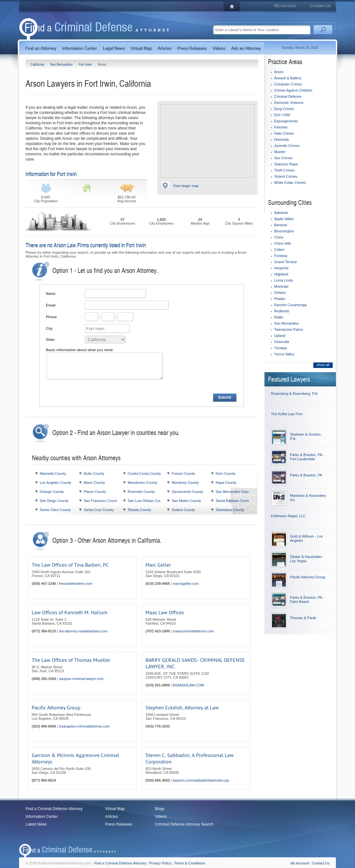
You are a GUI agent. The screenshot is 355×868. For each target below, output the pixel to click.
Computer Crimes (288, 84)
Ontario (280, 293)
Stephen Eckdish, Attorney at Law (182, 708)
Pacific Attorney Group (56, 708)
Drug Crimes (284, 109)
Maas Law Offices (165, 613)
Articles (111, 817)
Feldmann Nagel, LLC (288, 516)
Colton (279, 250)
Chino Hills (283, 243)
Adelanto (281, 213)
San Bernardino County (234, 492)
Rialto (279, 317)
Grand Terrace (285, 262)
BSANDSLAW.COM (188, 685)
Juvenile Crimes (287, 146)
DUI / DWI (282, 115)
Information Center (42, 817)
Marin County (94, 483)
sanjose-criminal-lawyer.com (81, 679)
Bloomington (284, 231)
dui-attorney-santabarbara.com (83, 631)
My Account (285, 6)
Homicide (282, 139)
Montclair (281, 286)
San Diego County (54, 501)
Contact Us (320, 6)
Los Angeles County (56, 483)
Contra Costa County (144, 473)
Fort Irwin (86, 65)
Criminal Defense (288, 96)
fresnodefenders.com (75, 584)
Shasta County (139, 510)
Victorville (282, 342)
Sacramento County (187, 492)
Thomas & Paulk (303, 618)
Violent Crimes (286, 176)
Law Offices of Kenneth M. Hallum (70, 613)
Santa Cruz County (99, 510)
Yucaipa (280, 348)
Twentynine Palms (289, 329)
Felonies (281, 127)
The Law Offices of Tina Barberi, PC (70, 565)
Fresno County (183, 473)
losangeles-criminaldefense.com (84, 726)
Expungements (286, 121)
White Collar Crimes (290, 183)
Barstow (281, 225)
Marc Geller (158, 565)
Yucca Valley (284, 354)
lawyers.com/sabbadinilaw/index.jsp (201, 780)
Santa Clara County (55, 510)
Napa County (226, 483)
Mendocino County (143, 483)
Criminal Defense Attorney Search (184, 824)
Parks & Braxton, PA (306, 475)
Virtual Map (115, 809)
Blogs (160, 809)
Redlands (282, 311)
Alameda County (53, 473)
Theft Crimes (284, 170)
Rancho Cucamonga (290, 305)
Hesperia (281, 268)
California (38, 65)
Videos (161, 817)
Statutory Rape (286, 164)
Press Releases (119, 824)
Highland (281, 274)
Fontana (281, 256)
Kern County (226, 473)
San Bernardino (62, 65)
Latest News (36, 824)
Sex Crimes (283, 158)
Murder (280, 152)
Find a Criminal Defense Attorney (54, 809)
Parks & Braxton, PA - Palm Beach (307, 600)
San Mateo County (186, 501)
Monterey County (185, 483)
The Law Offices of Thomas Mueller (71, 660)
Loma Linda (284, 280)
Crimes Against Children (293, 90)
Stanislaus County (230, 510)
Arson (279, 72)
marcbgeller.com (186, 584)
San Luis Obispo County (147, 501)
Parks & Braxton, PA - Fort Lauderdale (307, 457)
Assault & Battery (288, 78)
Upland (280, 336)
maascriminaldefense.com (193, 631)
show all (323, 365)
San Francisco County (101, 501)
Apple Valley (284, 219)
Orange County (52, 492)
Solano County (183, 510)
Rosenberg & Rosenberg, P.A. (295, 394)
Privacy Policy (160, 863)
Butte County (94, 473)
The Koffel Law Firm (287, 414)
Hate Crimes (284, 133)
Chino (279, 237)
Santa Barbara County (233, 501)
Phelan (280, 299)
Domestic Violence (289, 103)
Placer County (95, 492)
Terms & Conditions (190, 863)
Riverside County (141, 492)
